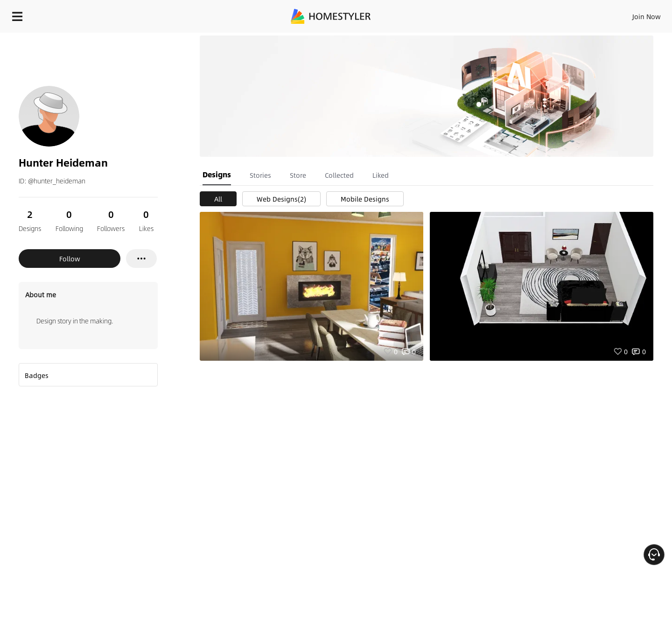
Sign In (500, 14)
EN (567, 14)
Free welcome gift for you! (478, 39)
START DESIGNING (626, 14)
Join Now (534, 14)
